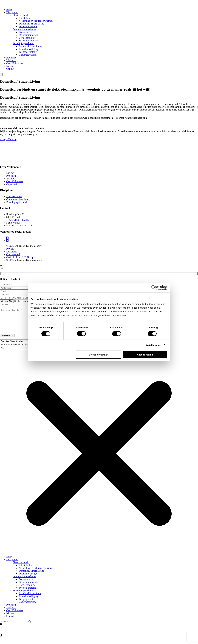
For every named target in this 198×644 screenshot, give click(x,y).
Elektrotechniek (21, 15)
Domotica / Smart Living (31, 24)
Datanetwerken (27, 32)
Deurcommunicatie (29, 35)
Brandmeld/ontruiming (30, 46)
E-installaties (25, 18)
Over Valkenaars (15, 63)
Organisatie (12, 184)
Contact (10, 69)
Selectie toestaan (99, 355)
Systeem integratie (28, 41)
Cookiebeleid (13, 254)
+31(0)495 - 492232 (19, 220)
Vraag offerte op (99, 141)
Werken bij (12, 60)
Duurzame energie (28, 26)
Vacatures (11, 179)
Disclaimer (12, 252)
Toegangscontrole (28, 52)
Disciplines (12, 12)
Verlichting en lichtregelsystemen (36, 21)
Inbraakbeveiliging (28, 49)
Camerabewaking (28, 55)
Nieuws (10, 66)
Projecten (11, 58)
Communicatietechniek (24, 29)
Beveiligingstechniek (23, 43)
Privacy (10, 249)
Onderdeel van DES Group (20, 257)
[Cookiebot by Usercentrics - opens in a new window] (154, 288)
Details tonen (154, 345)
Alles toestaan (145, 355)
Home (9, 9)
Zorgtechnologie (27, 38)
